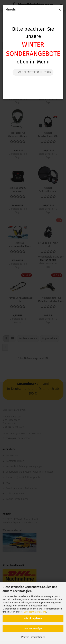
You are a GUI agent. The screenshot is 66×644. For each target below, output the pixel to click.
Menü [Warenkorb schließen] (5, 5)
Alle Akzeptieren (33, 619)
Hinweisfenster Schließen (33, 72)
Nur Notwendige (33, 629)
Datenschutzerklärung (35, 612)
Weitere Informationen (33, 637)
